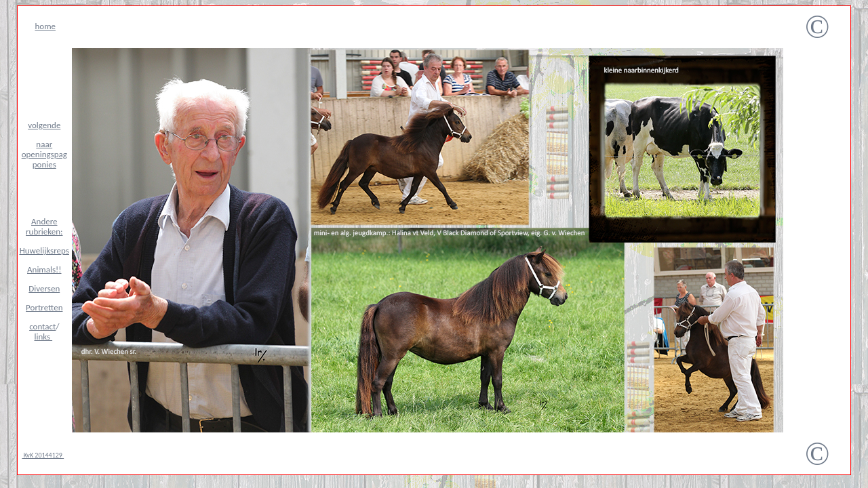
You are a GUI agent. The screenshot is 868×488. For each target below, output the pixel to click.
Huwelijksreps (44, 250)
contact (42, 326)
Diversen (44, 288)
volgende (44, 125)
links (44, 337)
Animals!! (44, 269)
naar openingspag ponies (44, 154)
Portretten (44, 307)
